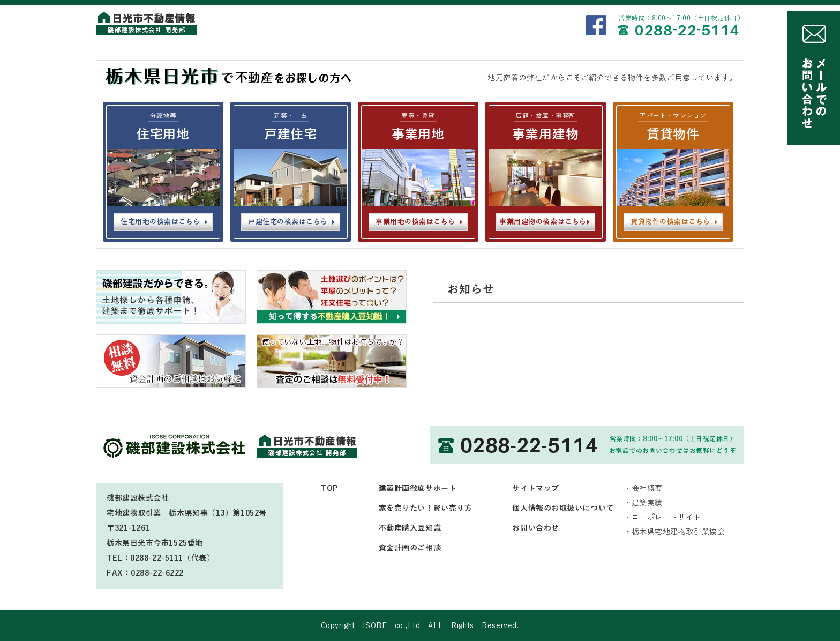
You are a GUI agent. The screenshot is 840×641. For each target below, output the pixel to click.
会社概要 (647, 489)
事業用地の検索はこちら (415, 222)
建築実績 (647, 503)
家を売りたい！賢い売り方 (426, 508)
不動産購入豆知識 (410, 528)
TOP (330, 489)
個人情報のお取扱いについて (563, 508)
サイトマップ (535, 489)
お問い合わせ (535, 528)
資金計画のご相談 (410, 548)
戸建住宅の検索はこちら (288, 222)
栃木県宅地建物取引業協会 (678, 532)
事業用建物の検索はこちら (543, 222)
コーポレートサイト (667, 517)
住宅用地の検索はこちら (160, 222)
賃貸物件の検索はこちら (670, 222)
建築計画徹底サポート (418, 489)
